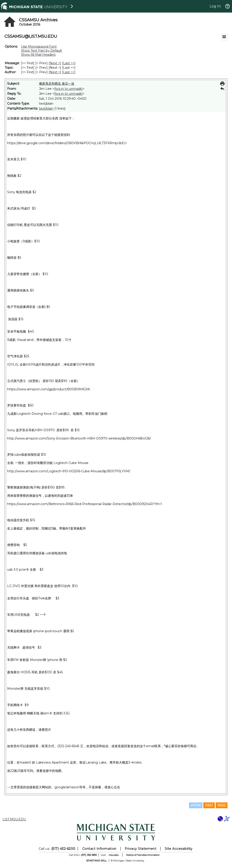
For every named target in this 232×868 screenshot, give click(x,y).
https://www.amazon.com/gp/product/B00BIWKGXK (49, 389)
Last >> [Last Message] (69, 63)
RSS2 (222, 805)
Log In (215, 6)
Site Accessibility (179, 849)
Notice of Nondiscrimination (143, 855)
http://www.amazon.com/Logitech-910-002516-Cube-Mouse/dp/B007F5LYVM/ (69, 471)
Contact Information (99, 849)
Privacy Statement (141, 849)
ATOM (196, 805)
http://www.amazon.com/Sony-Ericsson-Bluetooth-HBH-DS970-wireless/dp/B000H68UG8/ (79, 438)
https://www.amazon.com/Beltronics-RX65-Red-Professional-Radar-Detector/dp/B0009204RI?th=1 (85, 504)
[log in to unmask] (68, 89)
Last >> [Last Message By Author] (69, 72)
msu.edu (114, 855)
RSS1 (209, 805)
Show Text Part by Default (42, 51)
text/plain (46, 108)
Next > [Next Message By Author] (55, 72)
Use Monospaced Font (39, 46)
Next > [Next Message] (55, 63)
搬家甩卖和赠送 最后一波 (57, 84)
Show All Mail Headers (38, 55)
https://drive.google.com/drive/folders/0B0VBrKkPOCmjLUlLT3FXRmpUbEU (67, 143)
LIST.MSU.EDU (14, 819)
